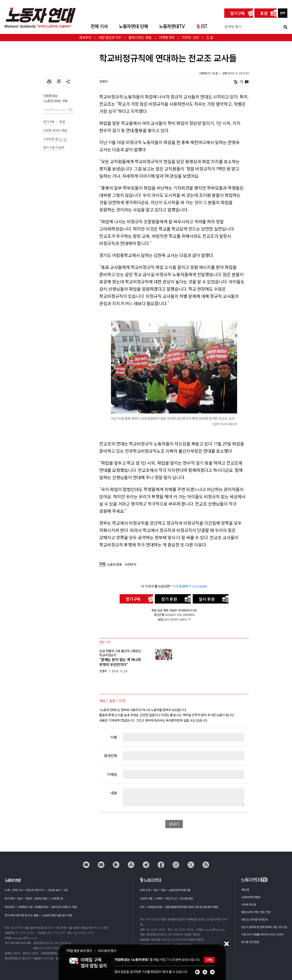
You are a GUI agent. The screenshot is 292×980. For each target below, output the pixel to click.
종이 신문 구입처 (54, 148)
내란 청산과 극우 (110, 38)
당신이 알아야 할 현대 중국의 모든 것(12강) (264, 927)
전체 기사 (99, 26)
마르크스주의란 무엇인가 (255, 920)
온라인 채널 (41, 899)
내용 (114, 793)
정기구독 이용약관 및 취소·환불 (21, 915)
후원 (264, 13)
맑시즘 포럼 (187, 899)
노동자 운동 (115, 565)
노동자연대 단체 (133, 26)
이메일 (112, 774)
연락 (283, 13)
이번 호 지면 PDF (35, 890)
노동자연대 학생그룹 (179, 890)
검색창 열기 (233, 27)
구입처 (28, 899)
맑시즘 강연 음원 (250, 942)
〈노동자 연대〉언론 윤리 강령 (57, 915)
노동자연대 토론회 (251, 897)
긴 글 (210, 38)
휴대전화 (110, 756)
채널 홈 (245, 890)
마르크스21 (171, 899)
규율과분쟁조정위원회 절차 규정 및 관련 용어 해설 (191, 907)
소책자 (159, 899)
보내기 (174, 824)
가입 (155, 890)
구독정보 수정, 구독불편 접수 (33, 907)
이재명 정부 (167, 38)
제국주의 (85, 38)
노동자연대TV (172, 26)
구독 (70, 110)
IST (202, 26)
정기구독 (238, 13)
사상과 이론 (146, 899)
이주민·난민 (191, 38)
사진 (66, 890)
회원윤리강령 (155, 907)
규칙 (142, 907)
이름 (114, 737)
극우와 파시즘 (249, 905)
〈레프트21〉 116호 (209, 73)
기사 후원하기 (190, 586)
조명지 (103, 82)
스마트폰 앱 (55, 139)
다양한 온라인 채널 (55, 130)
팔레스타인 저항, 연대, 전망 (256, 912)
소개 (7, 890)
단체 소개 (145, 890)
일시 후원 (207, 599)
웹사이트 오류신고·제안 (64, 907)
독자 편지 (10, 907)
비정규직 (131, 565)
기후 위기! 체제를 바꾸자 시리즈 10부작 (262, 935)
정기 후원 (169, 599)
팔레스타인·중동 (140, 38)
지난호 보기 (54, 890)
